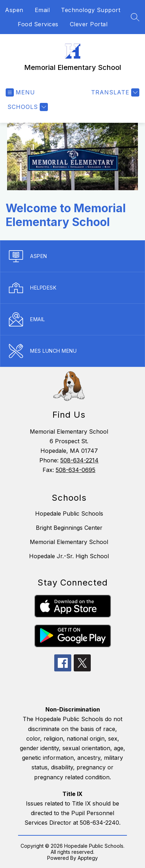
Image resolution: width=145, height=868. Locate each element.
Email (42, 10)
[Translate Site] (114, 92)
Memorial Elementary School (69, 542)
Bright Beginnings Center (69, 528)
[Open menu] (20, 92)
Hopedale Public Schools (69, 513)
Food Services (38, 24)
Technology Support (91, 10)
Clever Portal (89, 24)
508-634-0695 (76, 470)
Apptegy (88, 858)
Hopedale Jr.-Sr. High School (69, 556)
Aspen (14, 10)
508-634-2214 (79, 460)
